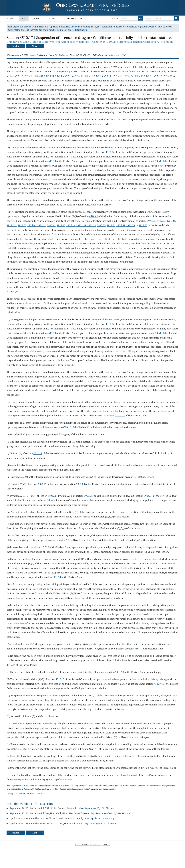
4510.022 (44, 547)
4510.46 (158, 684)
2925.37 (11, 81)
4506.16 (67, 427)
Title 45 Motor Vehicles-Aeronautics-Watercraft (61, 42)
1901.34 (57, 577)
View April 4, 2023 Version (99, 818)
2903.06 (42, 484)
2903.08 (80, 484)
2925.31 (149, 76)
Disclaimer (82, 844)
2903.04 (24, 477)
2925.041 (49, 76)
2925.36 (168, 76)
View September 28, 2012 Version (96, 808)
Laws (24, 19)
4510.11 (138, 649)
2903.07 (148, 496)
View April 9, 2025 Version (103, 823)
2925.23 (139, 76)
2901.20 (120, 672)
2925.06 (69, 76)
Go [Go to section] (141, 18)
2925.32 (158, 76)
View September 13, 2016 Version (112, 813)
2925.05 (60, 76)
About (38, 19)
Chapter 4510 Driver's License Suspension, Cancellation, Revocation (133, 42)
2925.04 (39, 76)
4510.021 (120, 415)
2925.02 (19, 76)
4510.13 (60, 679)
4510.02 (133, 67)
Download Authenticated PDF (112, 55)
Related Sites (74, 19)
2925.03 (29, 76)
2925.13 (99, 76)
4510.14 (11, 665)
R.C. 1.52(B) (29, 789)
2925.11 (79, 76)
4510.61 (157, 161)
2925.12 (89, 76)
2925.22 (129, 76)
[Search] (177, 18)
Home (10, 19)
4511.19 (52, 161)
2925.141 (119, 76)
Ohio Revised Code (18, 42)
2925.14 (108, 76)
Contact (54, 19)
